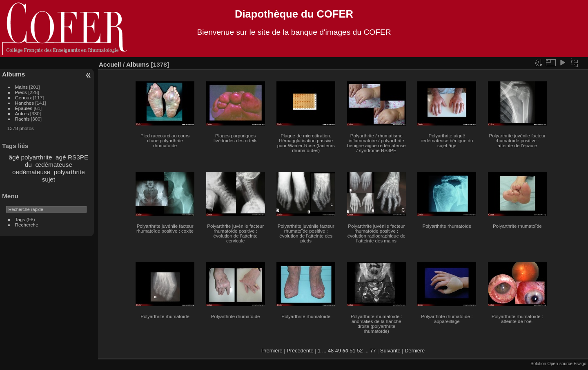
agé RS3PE (72, 157)
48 (331, 351)
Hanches (24, 103)
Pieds (21, 92)
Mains (21, 87)
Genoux (23, 98)
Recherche (27, 225)
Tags (20, 219)
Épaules (24, 108)
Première (272, 351)
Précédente (300, 351)
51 (352, 351)
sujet (49, 179)
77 (373, 351)
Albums (13, 74)
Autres (22, 113)
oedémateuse (31, 172)
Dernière (415, 351)
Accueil (110, 64)
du (28, 165)
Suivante (390, 351)
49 (338, 351)
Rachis (22, 119)
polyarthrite (69, 172)
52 (360, 351)
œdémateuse (54, 165)
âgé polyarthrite (31, 157)
